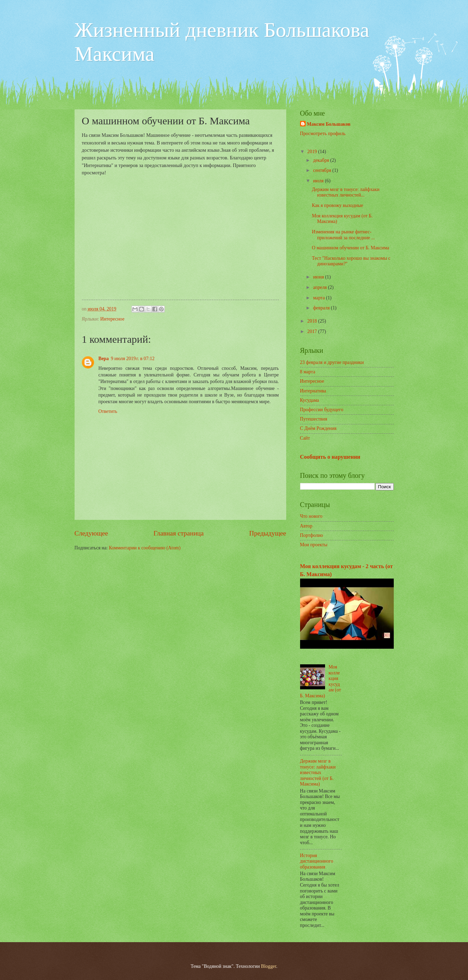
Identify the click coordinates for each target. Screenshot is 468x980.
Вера (104, 359)
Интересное (112, 319)
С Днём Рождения (318, 428)
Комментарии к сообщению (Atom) (145, 548)
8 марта (308, 372)
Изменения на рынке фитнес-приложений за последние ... (343, 235)
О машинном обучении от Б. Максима (351, 248)
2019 (313, 152)
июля (319, 181)
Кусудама (310, 400)
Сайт (305, 438)
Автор (306, 526)
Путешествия (314, 419)
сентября (323, 170)
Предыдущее (267, 533)
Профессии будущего (322, 410)
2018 (313, 321)
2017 (313, 331)
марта (319, 298)
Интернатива (313, 391)
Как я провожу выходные (338, 205)
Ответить (108, 411)
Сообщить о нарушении (330, 457)
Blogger (269, 966)
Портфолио (312, 535)
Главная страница (178, 533)
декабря (321, 160)
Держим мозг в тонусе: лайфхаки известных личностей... (346, 192)
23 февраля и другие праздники (332, 362)
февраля (322, 308)
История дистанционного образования (317, 861)
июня (319, 277)
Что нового (311, 516)
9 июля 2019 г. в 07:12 (133, 359)
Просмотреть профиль (323, 134)
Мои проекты (314, 545)
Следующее (91, 533)
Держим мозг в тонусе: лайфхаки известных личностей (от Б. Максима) (318, 773)
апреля (320, 287)
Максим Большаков (329, 124)
